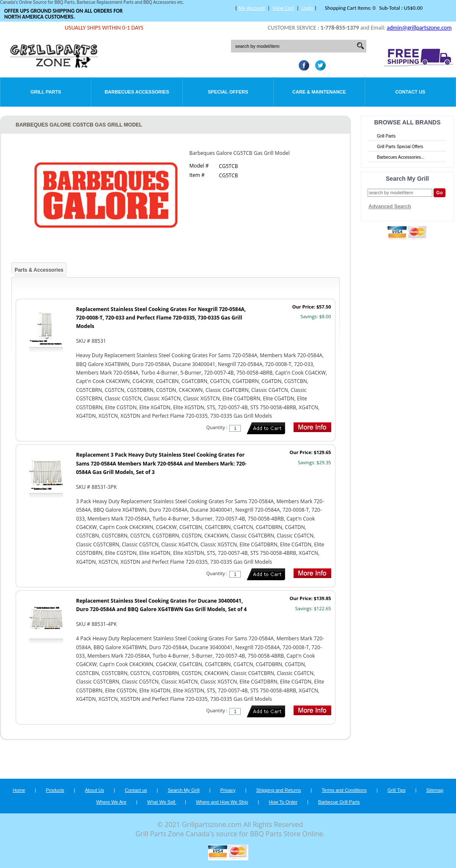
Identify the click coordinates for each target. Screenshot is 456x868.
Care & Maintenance (319, 92)
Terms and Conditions (344, 790)
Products (55, 790)
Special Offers (228, 92)
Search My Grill (184, 790)
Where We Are (111, 802)
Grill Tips (397, 790)
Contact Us (410, 92)
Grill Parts (46, 92)
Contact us (136, 790)
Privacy (228, 790)
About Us (95, 790)
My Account (251, 8)
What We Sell (162, 802)
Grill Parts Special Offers (400, 147)
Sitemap (435, 790)
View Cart (283, 8)
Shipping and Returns (279, 790)
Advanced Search (390, 207)
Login (308, 8)
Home (19, 790)
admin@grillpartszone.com (419, 28)
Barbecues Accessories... (401, 157)
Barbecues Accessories (137, 92)
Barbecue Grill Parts (339, 802)
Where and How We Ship (222, 802)
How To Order (283, 802)
